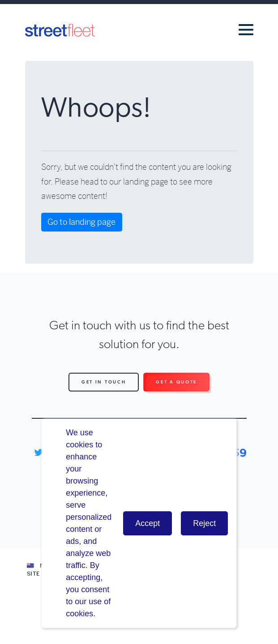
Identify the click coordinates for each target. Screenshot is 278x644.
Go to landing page (81, 222)
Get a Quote (176, 382)
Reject (204, 523)
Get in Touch (104, 382)
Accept (148, 523)
